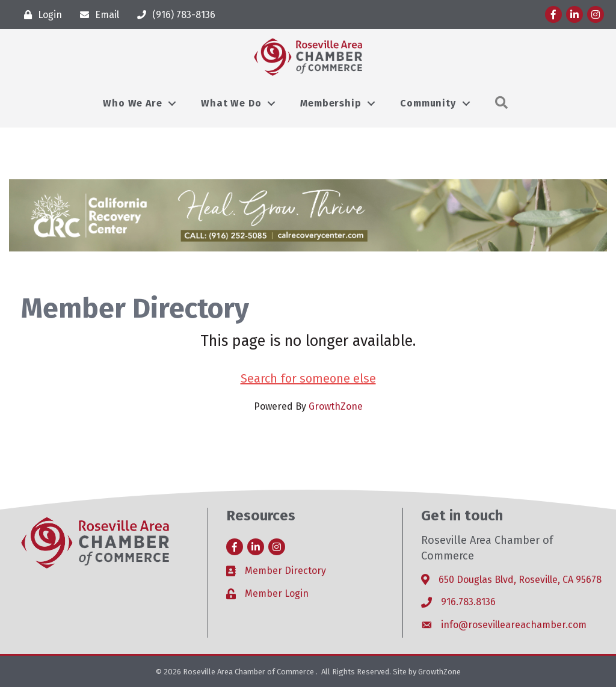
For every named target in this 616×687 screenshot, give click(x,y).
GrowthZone (336, 406)
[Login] (40, 15)
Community (428, 103)
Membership (331, 103)
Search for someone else (308, 378)
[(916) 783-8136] (173, 15)
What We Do (231, 103)
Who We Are (132, 103)
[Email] (97, 15)
